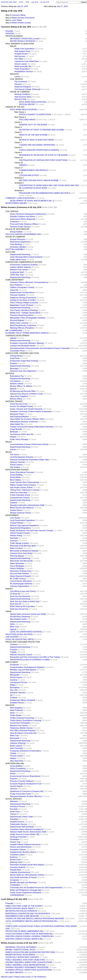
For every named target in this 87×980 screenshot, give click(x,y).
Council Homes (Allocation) (21, 581)
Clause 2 (18, 122)
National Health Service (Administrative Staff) (28, 832)
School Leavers (21, 64)
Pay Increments (21, 82)
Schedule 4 (19, 190)
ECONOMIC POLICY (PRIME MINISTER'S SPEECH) (27, 333)
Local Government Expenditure (22, 520)
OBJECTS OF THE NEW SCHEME (33, 135)
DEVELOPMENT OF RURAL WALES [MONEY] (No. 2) (32, 201)
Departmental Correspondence (22, 292)
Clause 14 (19, 158)
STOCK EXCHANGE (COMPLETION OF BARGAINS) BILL (29, 934)
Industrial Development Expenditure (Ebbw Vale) (29, 460)
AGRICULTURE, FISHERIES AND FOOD (22, 353)
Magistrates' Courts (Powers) (22, 305)
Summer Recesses (18, 239)
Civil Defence (15, 381)
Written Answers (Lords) (21, 23)
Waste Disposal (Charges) (21, 576)
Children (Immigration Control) (22, 287)
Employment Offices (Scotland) (22, 700)
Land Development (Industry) (22, 457)
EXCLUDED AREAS (27, 120)
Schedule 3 (19, 183)
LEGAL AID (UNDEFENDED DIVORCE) (26, 632)
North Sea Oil (15, 604)
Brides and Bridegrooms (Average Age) (26, 890)
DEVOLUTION (20, 99)
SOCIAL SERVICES (14, 799)
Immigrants (14, 665)
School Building (16, 475)
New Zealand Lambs (18, 619)
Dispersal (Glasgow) (23, 87)
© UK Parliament (39, 977)
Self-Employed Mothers (19, 417)
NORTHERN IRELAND (15, 763)
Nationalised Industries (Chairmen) (24, 422)
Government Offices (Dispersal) (23, 219)
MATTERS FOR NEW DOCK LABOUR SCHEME (39, 180)
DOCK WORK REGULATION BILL (33, 102)
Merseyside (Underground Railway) (24, 551)
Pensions (18, 84)
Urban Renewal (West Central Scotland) (26, 257)
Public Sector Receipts (19, 439)
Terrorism (14, 789)
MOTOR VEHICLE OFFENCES (23, 41)
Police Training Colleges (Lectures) (24, 303)
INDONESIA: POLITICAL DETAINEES (21, 947)
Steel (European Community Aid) (23, 733)
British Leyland (16, 746)
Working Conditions (22, 94)
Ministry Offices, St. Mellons (21, 386)
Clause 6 (18, 137)
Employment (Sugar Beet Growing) (24, 361)
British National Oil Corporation (22, 606)
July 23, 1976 (22, 6)
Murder (13, 774)
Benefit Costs (15, 860)
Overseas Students (18, 295)
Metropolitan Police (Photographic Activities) (28, 318)
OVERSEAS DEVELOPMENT (18, 336)
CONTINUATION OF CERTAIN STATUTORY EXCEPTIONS (43, 160)
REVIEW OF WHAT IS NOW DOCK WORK (36, 140)
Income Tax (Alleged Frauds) (22, 406)
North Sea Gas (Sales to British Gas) (25, 601)
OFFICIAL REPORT (27, 104)
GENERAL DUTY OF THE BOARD (33, 125)
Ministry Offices (16, 399)
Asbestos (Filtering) (18, 743)
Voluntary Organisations (20, 586)
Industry (13, 449)
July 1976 (35, 2)
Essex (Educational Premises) (22, 472)
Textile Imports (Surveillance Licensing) (26, 720)
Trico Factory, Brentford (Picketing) (24, 310)
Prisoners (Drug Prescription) (22, 315)
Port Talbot (19, 59)
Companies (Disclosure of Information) (25, 751)
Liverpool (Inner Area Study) (21, 553)
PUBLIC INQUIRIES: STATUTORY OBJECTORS (25, 960)
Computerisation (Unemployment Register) (27, 667)
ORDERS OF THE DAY (15, 107)
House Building (16, 766)
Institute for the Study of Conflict (23, 300)
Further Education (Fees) (20, 495)
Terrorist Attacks (16, 786)
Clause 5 (18, 132)
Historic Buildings (17, 568)
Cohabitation (15, 885)
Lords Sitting (16, 20)
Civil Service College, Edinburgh (27, 89)
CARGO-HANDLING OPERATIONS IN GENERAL (39, 150)
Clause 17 (19, 168)
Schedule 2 (19, 178)
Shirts (12, 624)
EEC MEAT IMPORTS (14, 972)
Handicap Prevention (18, 837)
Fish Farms (14, 455)
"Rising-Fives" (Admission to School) (25, 490)
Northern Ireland (17, 384)
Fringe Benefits (16, 429)
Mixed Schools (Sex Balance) (22, 508)
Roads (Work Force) (18, 260)
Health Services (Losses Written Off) (25, 834)
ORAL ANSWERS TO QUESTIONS (20, 44)
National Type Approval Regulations (24, 525)
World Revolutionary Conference (23, 325)
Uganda (13, 338)
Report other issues (23, 977)
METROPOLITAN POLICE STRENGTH (21, 911)
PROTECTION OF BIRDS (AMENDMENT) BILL (25, 931)
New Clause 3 (20, 117)
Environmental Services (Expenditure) (25, 776)
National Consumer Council (21, 655)
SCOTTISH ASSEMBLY (15, 249)
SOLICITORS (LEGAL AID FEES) (19, 634)
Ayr (11, 695)
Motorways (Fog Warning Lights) (23, 546)
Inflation (13, 437)
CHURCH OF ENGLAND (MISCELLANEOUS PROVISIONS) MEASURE (35, 919)
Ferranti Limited (16, 756)
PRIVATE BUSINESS (14, 36)
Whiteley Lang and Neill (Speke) (23, 670)
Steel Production (17, 710)
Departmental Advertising (20, 254)
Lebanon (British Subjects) (21, 267)
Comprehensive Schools (20, 498)
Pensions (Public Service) (20, 227)
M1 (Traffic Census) (18, 579)
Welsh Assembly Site (23, 66)
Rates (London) (16, 548)
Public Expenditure (22, 69)
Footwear (14, 644)
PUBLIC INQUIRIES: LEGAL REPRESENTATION (25, 965)
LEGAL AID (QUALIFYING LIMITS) (20, 639)
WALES (13, 46)
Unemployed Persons (19, 682)
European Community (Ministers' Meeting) (27, 343)
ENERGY (9, 589)
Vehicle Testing (16, 536)
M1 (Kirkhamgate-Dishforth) (21, 584)
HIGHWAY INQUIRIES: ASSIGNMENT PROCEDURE (27, 967)
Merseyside (15, 675)
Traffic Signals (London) (20, 543)
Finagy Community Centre (21, 794)
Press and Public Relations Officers (24, 224)
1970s (21, 2)
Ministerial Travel (17, 414)
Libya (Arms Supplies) (19, 396)
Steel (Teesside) (16, 748)
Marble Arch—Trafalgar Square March (25, 313)
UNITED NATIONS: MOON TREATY (20, 908)
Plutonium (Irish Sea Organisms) (23, 371)
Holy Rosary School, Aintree (21, 487)
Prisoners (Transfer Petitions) (22, 781)
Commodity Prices (17, 351)
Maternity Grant (16, 862)
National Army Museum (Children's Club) (26, 394)
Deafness (14, 857)
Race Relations (16, 285)
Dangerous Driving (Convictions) (23, 298)
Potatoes (14, 363)
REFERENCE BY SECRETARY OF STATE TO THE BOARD (43, 155)
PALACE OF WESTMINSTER (17, 229)
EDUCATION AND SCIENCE (17, 470)
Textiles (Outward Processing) (22, 718)
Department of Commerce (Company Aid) (27, 791)
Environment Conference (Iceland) (24, 265)
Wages (13, 685)
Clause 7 (18, 142)
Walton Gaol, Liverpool (19, 323)
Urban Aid (14, 290)
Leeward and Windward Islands (23, 346)
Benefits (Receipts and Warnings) (23, 882)
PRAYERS (10, 34)
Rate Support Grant (22, 51)
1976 (28, 2)
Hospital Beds (16, 870)
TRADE (8, 612)
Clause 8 (18, 148)
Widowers (14, 801)
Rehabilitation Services (24, 72)
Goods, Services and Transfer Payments (26, 409)
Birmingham (15, 688)
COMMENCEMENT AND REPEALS (34, 170)
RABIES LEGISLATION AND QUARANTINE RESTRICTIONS (30, 952)
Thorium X (14, 814)
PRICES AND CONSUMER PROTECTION (23, 642)
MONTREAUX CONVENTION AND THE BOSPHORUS (28, 914)
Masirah (13, 389)
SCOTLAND (10, 252)
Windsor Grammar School (20, 513)
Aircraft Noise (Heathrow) (20, 617)
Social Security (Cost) (19, 404)
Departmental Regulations (20, 528)
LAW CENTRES (12, 637)
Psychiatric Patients (18, 850)
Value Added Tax (17, 424)
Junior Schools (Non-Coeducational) (25, 482)
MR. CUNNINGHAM (14, 330)
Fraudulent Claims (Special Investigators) (27, 829)
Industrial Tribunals (18, 693)
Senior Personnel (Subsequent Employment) (28, 214)
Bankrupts (14, 432)
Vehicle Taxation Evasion (20, 533)
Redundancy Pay (17, 376)
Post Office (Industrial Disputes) (23, 730)
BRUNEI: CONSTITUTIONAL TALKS (20, 950)
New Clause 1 (20, 112)
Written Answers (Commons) (23, 18)
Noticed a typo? (7, 977)
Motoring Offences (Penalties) (22, 328)
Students (14, 503)
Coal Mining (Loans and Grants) (23, 591)
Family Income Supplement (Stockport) (26, 893)
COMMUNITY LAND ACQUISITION (20, 198)
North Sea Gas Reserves (20, 596)
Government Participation (20, 723)
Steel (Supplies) (16, 708)
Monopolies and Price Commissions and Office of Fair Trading (35, 657)
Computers (14, 222)
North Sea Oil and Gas (19, 609)
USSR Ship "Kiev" (17, 275)
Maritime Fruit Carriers (19, 270)
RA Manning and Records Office (23, 391)
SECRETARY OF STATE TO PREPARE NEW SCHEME (42, 130)
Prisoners (14, 779)
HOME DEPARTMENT (15, 280)
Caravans (14, 541)
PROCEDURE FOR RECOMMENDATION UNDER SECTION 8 (45, 193)
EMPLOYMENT (12, 662)
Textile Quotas (16, 715)
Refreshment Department (20, 242)
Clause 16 (19, 163)
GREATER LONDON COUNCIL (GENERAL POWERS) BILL (30, 936)
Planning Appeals (17, 556)
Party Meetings (16, 244)
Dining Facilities (16, 232)
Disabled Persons (17, 703)
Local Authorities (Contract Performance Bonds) (29, 444)
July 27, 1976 (62, 6)
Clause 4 (18, 127)
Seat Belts (14, 538)
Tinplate (13, 652)
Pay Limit (14, 690)
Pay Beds (14, 809)
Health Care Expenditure (24, 49)
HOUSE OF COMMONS (20, 92)
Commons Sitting (18, 15)
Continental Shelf (17, 272)
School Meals (15, 477)
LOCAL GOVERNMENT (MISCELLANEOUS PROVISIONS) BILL (32, 921)
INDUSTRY (15, 74)
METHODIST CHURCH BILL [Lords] (25, 39)
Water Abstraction (17, 563)
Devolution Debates (18, 247)
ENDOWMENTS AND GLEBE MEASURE (22, 916)
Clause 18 (19, 173)
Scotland (13, 698)
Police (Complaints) (18, 768)
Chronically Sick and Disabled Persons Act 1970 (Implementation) (36, 888)
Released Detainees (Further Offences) (26, 796)
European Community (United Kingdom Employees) (31, 411)
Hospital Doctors (21, 54)
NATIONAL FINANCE (14, 401)
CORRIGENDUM (17, 895)
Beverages (14, 368)
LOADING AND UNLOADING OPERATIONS (37, 145)
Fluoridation (15, 839)
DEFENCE (10, 373)
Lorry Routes (15, 518)
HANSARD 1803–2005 (9, 2)
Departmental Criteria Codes (21, 817)
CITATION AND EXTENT (29, 175)
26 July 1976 (45, 2)
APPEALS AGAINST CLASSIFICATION (35, 114)
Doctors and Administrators (21, 847)
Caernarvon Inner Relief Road (27, 61)
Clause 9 (18, 152)
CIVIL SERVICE (16, 79)
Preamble (9, 31)
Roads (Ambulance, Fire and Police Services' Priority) (31, 531)
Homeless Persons (18, 806)
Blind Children (16, 480)
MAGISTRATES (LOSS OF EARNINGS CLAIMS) (30, 660)
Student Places (16, 510)
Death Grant (15, 812)
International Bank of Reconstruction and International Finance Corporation (40, 348)
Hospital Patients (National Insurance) (25, 844)
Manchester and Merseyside (21, 561)
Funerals (13, 650)
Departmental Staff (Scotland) (22, 827)
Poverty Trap (15, 842)
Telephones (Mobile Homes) (21, 728)
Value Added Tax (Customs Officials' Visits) (27, 419)
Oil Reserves (15, 594)
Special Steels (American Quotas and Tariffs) (28, 614)
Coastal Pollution (17, 523)
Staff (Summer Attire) (23, 97)
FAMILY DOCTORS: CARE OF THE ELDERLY (24, 906)
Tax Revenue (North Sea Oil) (22, 434)
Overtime (14, 680)
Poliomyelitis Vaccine (18, 824)
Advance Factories (18, 462)
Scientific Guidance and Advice (22, 217)
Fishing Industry (16, 356)
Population (14, 819)
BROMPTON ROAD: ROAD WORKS (20, 955)
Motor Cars (14, 627)
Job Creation (15, 467)
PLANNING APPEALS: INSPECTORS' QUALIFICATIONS (29, 970)
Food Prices (15, 358)
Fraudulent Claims (17, 855)
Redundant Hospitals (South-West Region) (27, 865)
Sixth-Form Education (19, 493)
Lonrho (17, 77)
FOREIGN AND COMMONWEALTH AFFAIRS (24, 262)
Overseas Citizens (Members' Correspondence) (29, 282)
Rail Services (20, 56)
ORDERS (23, 165)
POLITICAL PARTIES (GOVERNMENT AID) (23, 234)
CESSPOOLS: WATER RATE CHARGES (22, 957)
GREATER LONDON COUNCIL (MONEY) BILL (24, 939)
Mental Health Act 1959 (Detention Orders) (27, 875)
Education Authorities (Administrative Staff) (27, 505)
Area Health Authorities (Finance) (23, 877)
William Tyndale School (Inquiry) (23, 485)
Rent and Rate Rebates (19, 574)
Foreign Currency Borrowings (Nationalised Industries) (32, 427)
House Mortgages (17, 566)
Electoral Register (17, 320)
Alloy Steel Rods (17, 761)
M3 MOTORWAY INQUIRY (16, 203)
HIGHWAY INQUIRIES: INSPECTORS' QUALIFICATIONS (29, 962)
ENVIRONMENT (12, 515)
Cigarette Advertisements (20, 872)
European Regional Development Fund (26, 784)
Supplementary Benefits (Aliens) (23, 852)
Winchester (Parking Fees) (21, 571)
